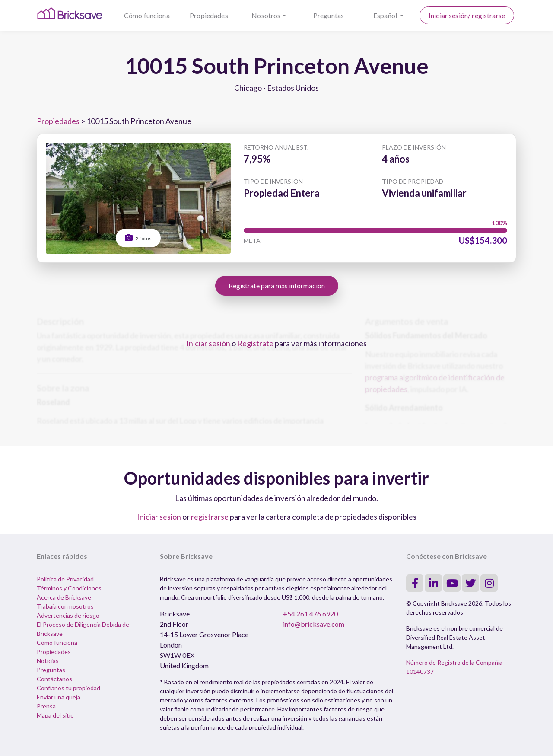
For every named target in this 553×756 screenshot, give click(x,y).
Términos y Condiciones (69, 588)
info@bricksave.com (314, 624)
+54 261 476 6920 (310, 614)
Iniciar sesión (208, 343)
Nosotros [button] (266, 15)
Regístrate (255, 343)
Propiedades (209, 15)
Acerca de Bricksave (64, 597)
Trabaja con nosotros (65, 606)
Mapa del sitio (55, 715)
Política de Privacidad (65, 579)
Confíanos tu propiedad (68, 688)
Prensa (46, 706)
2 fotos (138, 238)
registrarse (210, 517)
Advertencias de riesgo (68, 615)
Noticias (48, 661)
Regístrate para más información (277, 285)
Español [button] (386, 15)
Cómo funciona (147, 15)
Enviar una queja (59, 697)
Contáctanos (54, 679)
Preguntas (329, 15)
